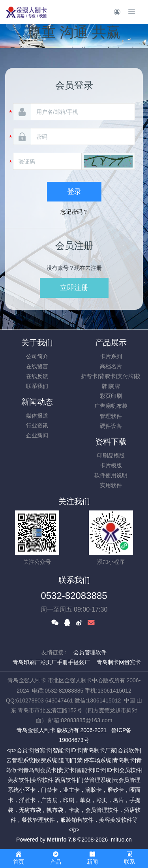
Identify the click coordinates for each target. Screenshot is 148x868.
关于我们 (37, 343)
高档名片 (111, 366)
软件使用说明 (111, 475)
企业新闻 (37, 435)
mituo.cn (121, 840)
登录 (74, 192)
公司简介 (37, 356)
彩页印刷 (111, 396)
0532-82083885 (74, 596)
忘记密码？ (74, 212)
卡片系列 (111, 356)
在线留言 (37, 366)
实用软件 (111, 485)
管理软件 (111, 416)
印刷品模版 (111, 456)
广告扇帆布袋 (111, 406)
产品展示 (111, 343)
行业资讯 (37, 426)
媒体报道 (37, 416)
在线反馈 (37, 376)
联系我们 (37, 386)
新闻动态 (37, 402)
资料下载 (111, 442)
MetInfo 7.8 (61, 840)
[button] (108, 161)
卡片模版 (111, 465)
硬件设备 (111, 426)
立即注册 (74, 288)
